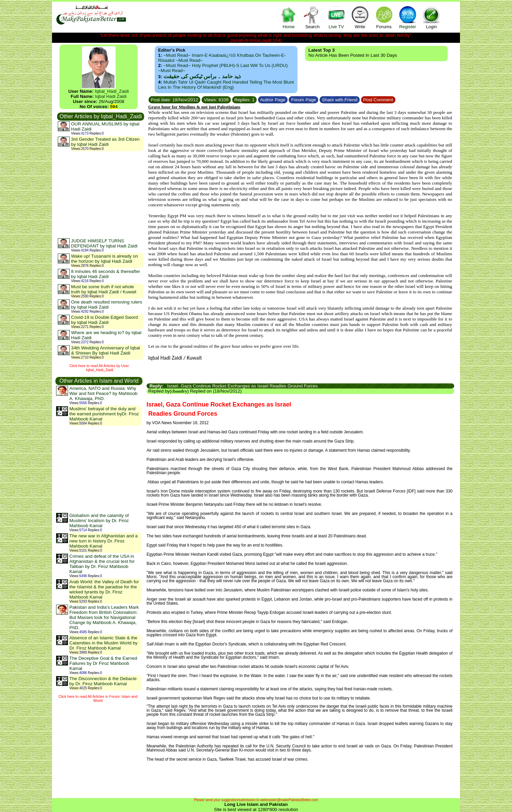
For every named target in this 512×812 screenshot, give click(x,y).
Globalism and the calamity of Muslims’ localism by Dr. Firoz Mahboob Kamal (99, 521)
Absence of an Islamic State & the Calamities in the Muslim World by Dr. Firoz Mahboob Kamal (103, 643)
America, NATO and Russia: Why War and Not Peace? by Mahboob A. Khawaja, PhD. (103, 393)
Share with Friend (340, 100)
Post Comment (378, 100)
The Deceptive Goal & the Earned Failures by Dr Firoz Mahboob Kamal (103, 663)
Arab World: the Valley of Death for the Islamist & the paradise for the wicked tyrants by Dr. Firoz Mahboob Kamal (104, 589)
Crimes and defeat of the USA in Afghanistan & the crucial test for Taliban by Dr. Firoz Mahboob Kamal (102, 564)
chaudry (179, 391)
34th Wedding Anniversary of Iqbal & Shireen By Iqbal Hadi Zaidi (106, 350)
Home (289, 17)
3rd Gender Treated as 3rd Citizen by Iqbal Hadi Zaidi (105, 142)
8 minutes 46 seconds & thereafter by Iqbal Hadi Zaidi (106, 274)
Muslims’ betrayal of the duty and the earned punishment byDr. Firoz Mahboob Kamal (104, 414)
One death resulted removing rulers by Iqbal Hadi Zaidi (107, 305)
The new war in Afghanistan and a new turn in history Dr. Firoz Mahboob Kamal (104, 541)
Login (431, 17)
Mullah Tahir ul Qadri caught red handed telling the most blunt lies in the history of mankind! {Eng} (226, 85)
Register (408, 17)
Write (360, 17)
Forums (384, 17)
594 (114, 107)
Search (312, 17)
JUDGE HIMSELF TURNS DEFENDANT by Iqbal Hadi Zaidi (104, 243)
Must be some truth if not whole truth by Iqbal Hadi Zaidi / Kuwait (104, 289)
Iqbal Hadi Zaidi (111, 96)
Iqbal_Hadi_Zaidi (112, 91)
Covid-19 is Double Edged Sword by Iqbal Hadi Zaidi (104, 320)
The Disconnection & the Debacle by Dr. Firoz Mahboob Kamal (103, 681)
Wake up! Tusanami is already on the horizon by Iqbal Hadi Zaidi (105, 259)
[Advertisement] (100, 194)
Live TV (336, 17)
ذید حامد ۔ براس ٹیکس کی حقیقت (202, 76)
